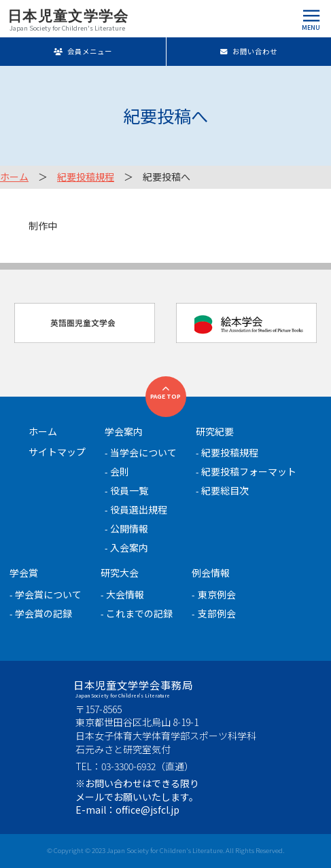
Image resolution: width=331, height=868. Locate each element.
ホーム (14, 177)
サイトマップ (57, 452)
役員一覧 (129, 490)
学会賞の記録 (43, 613)
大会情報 (125, 594)
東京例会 (217, 594)
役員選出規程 (139, 509)
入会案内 (129, 547)
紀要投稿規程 (86, 177)
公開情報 (129, 528)
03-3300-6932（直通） (147, 766)
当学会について (143, 452)
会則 (120, 471)
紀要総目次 (225, 490)
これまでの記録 (139, 613)
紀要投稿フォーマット (249, 471)
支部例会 (217, 613)
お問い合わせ (248, 51)
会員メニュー (83, 51)
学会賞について (48, 594)
